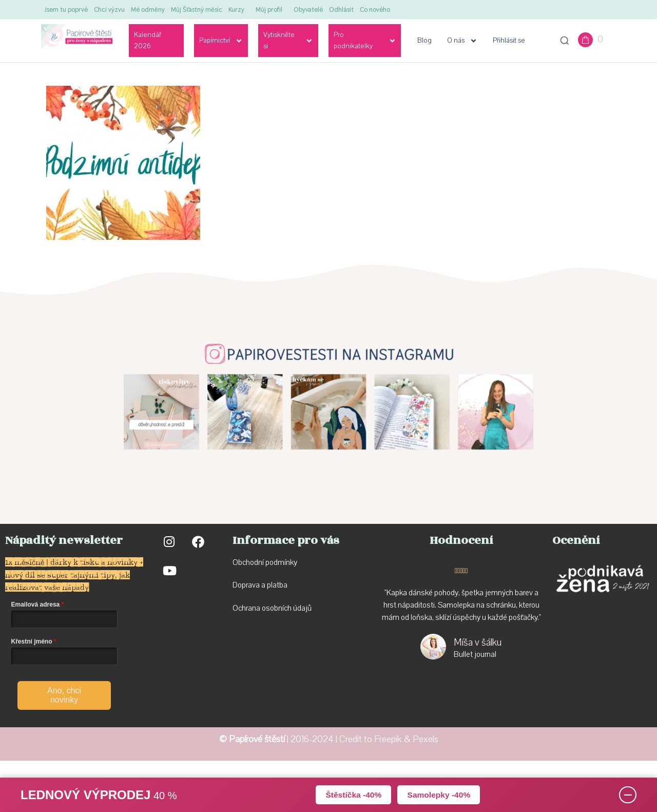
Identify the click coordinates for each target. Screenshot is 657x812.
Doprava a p (252, 585)
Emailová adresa (36, 605)
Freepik (388, 739)
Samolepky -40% (440, 794)
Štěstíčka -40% (352, 794)
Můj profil (269, 10)
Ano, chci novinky (64, 695)
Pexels (426, 739)
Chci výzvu (109, 10)
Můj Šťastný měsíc (197, 10)
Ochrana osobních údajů (272, 608)
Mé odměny (148, 10)
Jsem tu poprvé (66, 10)
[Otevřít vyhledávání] (565, 41)
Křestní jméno (32, 641)
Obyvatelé (308, 10)
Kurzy (236, 10)
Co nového (375, 10)
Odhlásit (341, 10)
